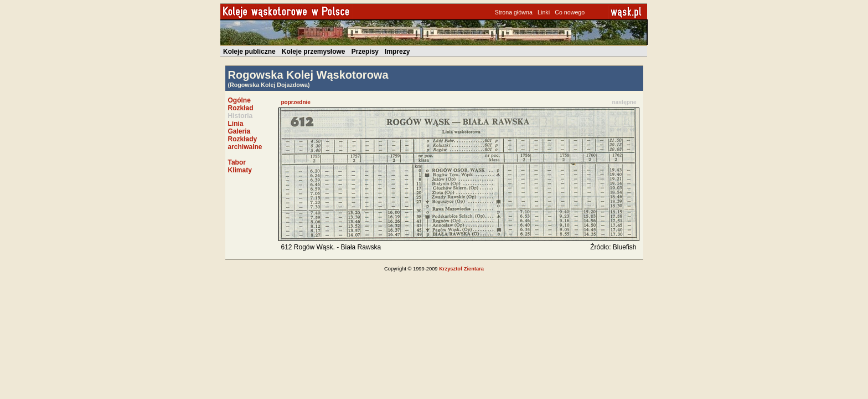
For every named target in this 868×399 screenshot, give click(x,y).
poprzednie (296, 102)
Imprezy (397, 52)
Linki (544, 12)
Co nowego (570, 12)
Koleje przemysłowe (314, 52)
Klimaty (240, 170)
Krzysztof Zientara (461, 269)
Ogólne (239, 100)
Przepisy (365, 52)
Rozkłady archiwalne (245, 143)
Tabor (237, 162)
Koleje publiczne (249, 52)
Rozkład (241, 108)
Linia (236, 124)
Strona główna (514, 12)
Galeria (239, 131)
